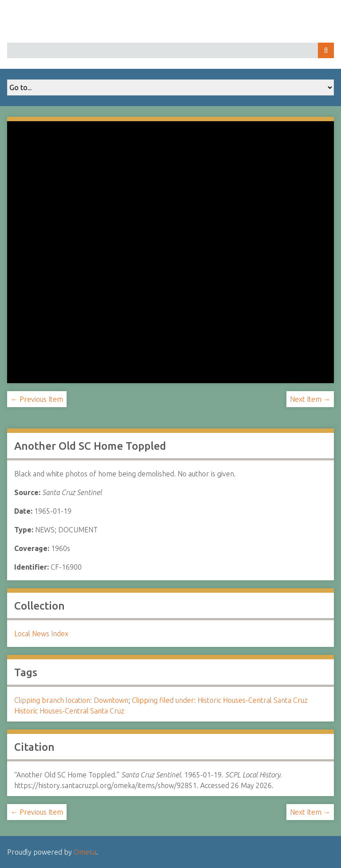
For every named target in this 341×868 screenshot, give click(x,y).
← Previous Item (37, 399)
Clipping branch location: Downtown (71, 700)
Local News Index (41, 634)
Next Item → (310, 399)
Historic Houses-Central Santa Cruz (69, 711)
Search (326, 50)
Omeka (85, 852)
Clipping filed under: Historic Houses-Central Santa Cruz (220, 700)
